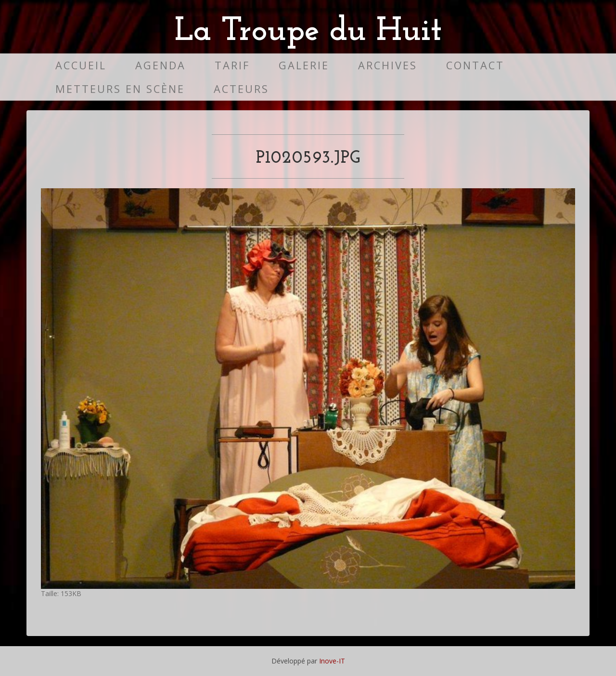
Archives (388, 65)
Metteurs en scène (120, 89)
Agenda (160, 65)
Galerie (304, 65)
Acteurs (241, 89)
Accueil (81, 65)
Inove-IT (332, 661)
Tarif (232, 65)
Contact (475, 65)
